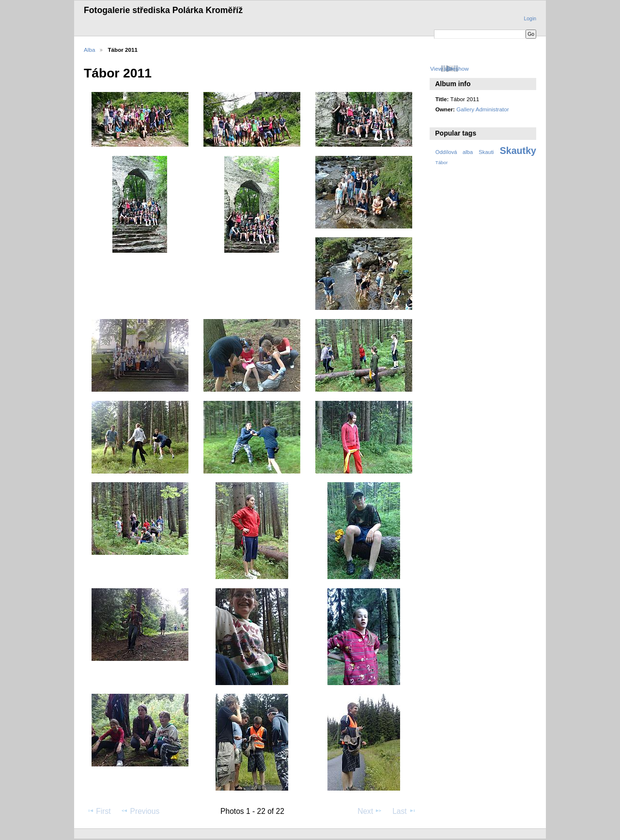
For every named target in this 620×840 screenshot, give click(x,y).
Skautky (518, 151)
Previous (140, 811)
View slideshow (449, 69)
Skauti (486, 152)
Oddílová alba (454, 152)
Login (530, 19)
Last (404, 811)
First (99, 811)
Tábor (442, 162)
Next (370, 811)
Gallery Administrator (482, 109)
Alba (89, 50)
